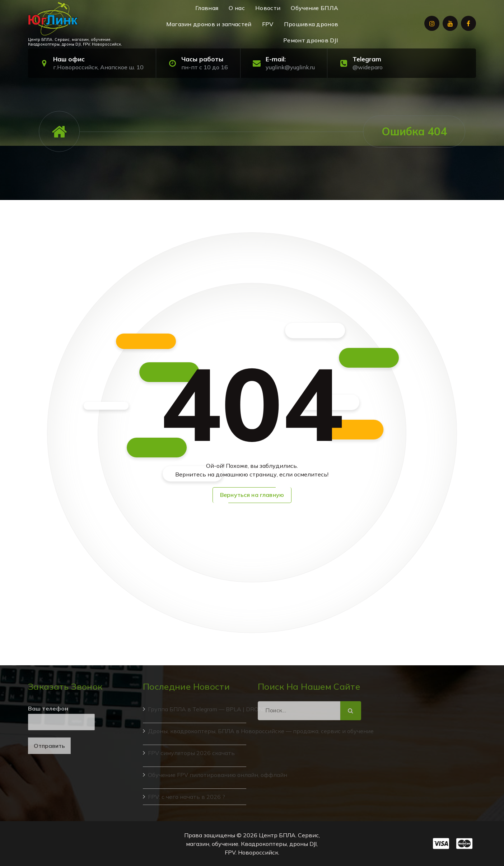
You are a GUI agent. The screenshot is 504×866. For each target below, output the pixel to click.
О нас (237, 8)
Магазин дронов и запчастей (209, 24)
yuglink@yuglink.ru (290, 67)
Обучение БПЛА (314, 8)
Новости (268, 8)
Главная (207, 8)
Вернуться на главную (252, 495)
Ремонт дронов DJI (311, 40)
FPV (268, 24)
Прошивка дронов (311, 24)
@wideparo (368, 67)
